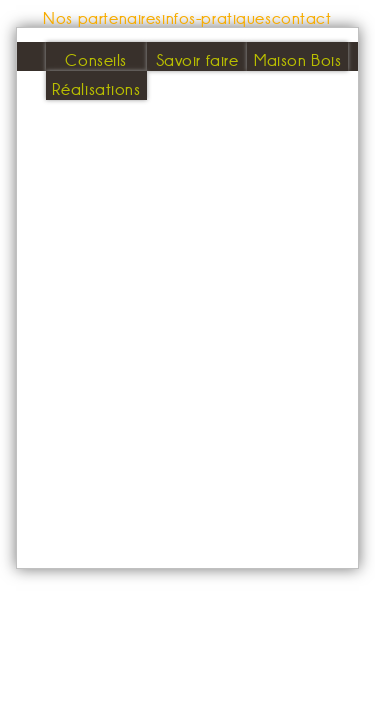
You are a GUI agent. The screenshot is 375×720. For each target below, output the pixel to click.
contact (302, 17)
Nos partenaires (102, 17)
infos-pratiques (217, 17)
